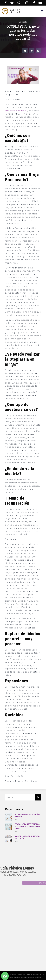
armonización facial (16, 111)
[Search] (38, 797)
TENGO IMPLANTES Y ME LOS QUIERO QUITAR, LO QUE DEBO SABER (27, 826)
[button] (42, 11)
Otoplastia (23, 22)
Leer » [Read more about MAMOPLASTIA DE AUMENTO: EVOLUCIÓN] (16, 841)
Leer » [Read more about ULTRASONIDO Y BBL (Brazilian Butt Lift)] (16, 819)
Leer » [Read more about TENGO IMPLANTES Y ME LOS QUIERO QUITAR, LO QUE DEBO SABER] (16, 831)
